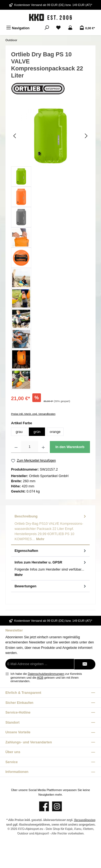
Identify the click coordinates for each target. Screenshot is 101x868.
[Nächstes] (86, 136)
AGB (40, 678)
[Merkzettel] (58, 28)
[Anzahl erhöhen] (43, 447)
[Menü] (18, 28)
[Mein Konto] (70, 28)
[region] (50, 248)
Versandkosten (84, 820)
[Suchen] (47, 28)
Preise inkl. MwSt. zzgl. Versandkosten (33, 414)
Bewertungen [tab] (51, 586)
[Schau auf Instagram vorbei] (57, 806)
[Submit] (85, 664)
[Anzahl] (29, 447)
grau (19, 432)
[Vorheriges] (15, 136)
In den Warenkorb (70, 447)
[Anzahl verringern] (16, 447)
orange (55, 432)
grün (37, 432)
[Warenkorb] (87, 28)
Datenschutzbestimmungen (46, 674)
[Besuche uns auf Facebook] (44, 806)
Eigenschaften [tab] (51, 551)
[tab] (50, 528)
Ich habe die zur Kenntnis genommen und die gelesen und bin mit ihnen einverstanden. (46, 677)
